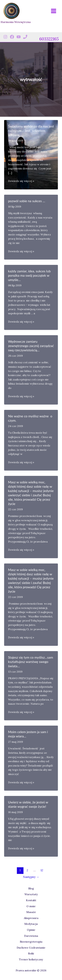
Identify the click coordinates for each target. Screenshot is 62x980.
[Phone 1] (25, 37)
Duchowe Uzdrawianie (31, 948)
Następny (31, 877)
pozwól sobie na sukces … (27, 201)
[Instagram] (5, 37)
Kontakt (31, 900)
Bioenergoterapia (31, 942)
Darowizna (31, 936)
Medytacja (31, 924)
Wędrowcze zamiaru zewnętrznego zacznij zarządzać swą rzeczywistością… (31, 346)
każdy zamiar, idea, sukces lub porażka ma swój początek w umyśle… (29, 275)
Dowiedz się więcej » (21, 181)
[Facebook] (12, 37)
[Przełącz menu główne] (54, 11)
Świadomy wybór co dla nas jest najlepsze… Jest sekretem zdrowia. (31, 131)
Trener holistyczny (31, 959)
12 (42, 870)
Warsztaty (31, 894)
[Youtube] (19, 37)
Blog (31, 888)
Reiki (31, 953)
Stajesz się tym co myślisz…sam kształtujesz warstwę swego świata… (31, 662)
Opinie (31, 930)
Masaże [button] (31, 912)
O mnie (31, 906)
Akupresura (31, 918)
